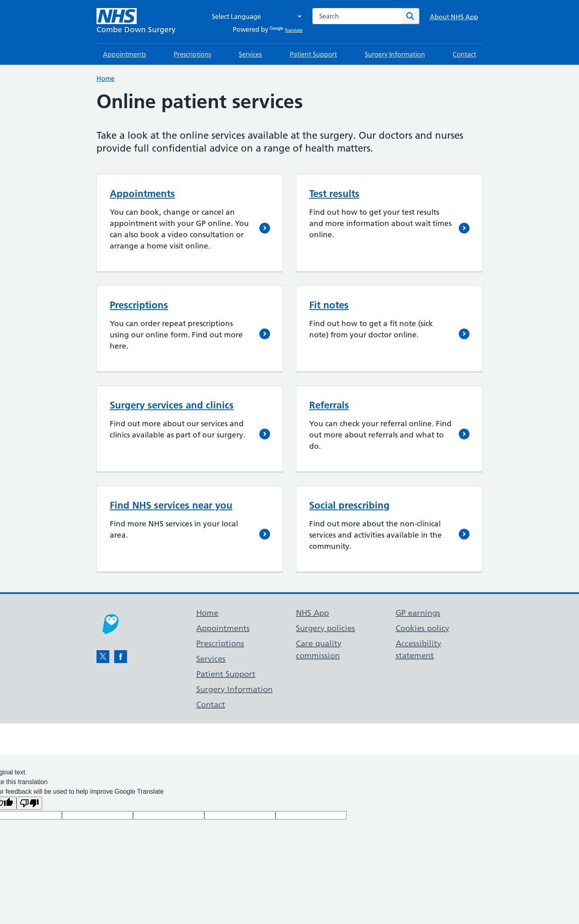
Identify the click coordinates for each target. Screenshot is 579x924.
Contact (464, 54)
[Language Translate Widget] (255, 16)
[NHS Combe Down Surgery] (136, 22)
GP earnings (418, 613)
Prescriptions (192, 54)
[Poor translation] (29, 803)
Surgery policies (325, 628)
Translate (286, 30)
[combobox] (357, 16)
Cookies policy (422, 628)
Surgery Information (395, 54)
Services (250, 54)
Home (106, 78)
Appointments (124, 54)
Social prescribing (349, 505)
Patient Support (313, 54)
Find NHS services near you (171, 505)
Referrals (329, 405)
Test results (334, 194)
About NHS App (454, 17)
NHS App (312, 613)
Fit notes (329, 305)
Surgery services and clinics (172, 405)
